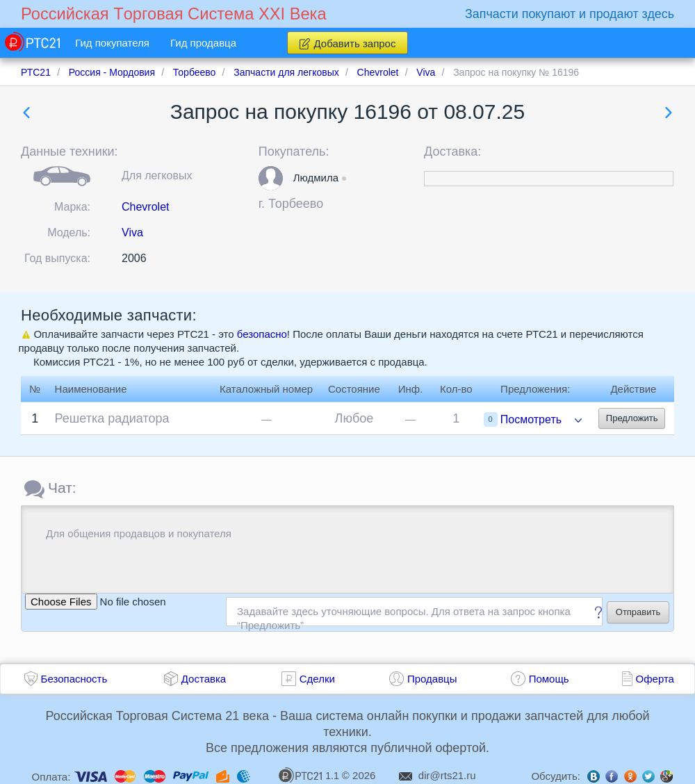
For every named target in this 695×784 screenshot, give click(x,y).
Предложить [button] (632, 418)
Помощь (549, 679)
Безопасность (74, 679)
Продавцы (432, 679)
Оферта (655, 679)
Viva (132, 232)
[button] (271, 178)
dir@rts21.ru (447, 775)
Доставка (204, 679)
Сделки (317, 679)
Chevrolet (145, 207)
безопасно (262, 334)
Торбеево (296, 204)
